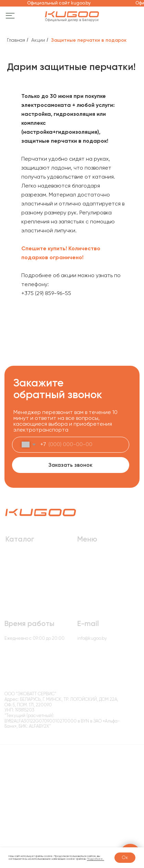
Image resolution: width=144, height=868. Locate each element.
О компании (90, 568)
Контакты (87, 604)
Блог (82, 586)
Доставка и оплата (97, 559)
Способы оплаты (121, 732)
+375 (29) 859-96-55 (46, 293)
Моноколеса (19, 604)
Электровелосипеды (28, 568)
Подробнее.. (96, 859)
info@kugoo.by (92, 638)
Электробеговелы (25, 577)
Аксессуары (19, 586)
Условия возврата (82, 732)
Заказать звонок (70, 465)
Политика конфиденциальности (33, 732)
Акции (38, 40)
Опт (81, 577)
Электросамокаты (25, 559)
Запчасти (16, 596)
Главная (16, 40)
